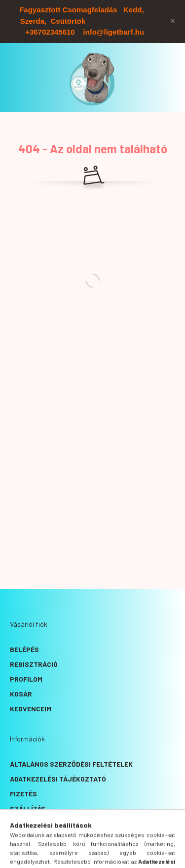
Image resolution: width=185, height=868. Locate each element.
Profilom (26, 679)
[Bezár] (173, 21)
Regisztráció (34, 664)
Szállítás (28, 808)
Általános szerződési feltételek (71, 764)
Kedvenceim (31, 709)
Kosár (21, 694)
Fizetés (23, 794)
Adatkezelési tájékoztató (58, 779)
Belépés (24, 649)
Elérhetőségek (37, 823)
